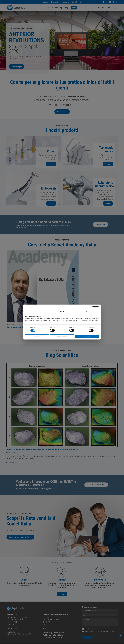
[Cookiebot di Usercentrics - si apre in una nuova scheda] (92, 307)
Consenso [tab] (36, 312)
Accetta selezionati (62, 336)
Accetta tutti (87, 336)
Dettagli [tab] (62, 312)
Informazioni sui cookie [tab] (88, 312)
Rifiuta (37, 336)
